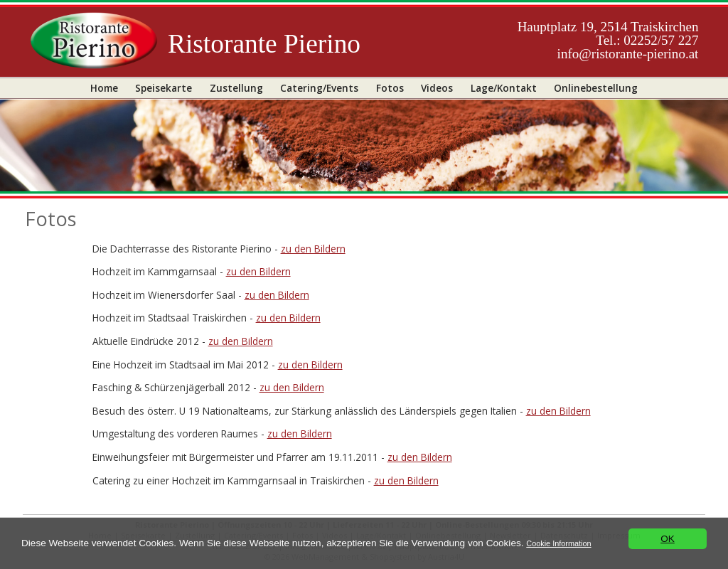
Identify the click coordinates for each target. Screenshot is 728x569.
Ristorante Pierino (264, 44)
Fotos (390, 88)
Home (104, 88)
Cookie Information (558, 543)
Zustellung (236, 88)
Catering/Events (319, 88)
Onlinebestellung (596, 88)
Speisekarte (164, 88)
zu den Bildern (313, 249)
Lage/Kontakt (504, 88)
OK (668, 539)
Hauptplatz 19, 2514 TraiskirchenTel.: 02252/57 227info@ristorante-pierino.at (608, 40)
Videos (437, 88)
